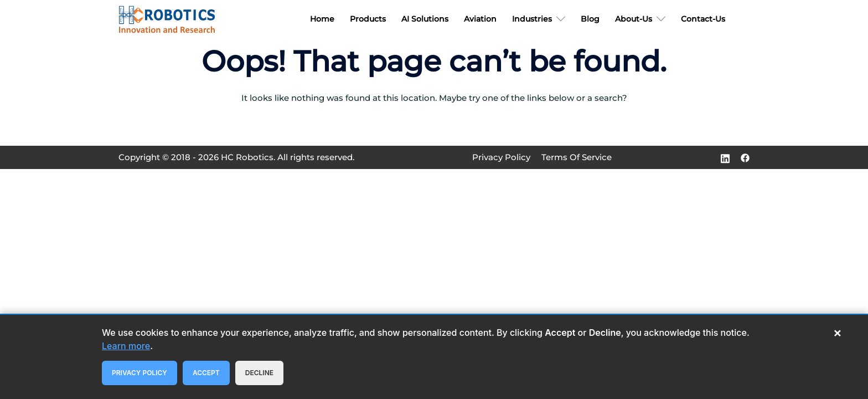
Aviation (480, 19)
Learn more (126, 346)
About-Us (634, 19)
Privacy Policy (501, 157)
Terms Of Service (577, 157)
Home (322, 19)
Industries (532, 19)
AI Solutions (425, 19)
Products (368, 19)
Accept (206, 373)
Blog (590, 19)
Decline (259, 373)
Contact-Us (703, 19)
